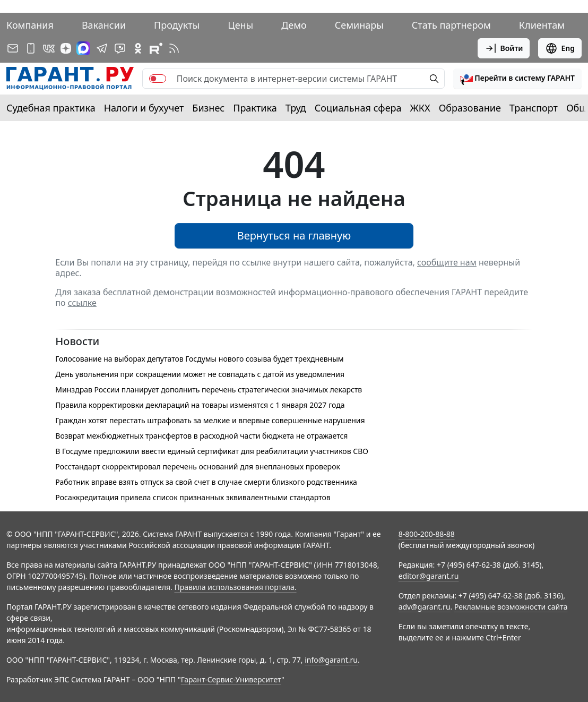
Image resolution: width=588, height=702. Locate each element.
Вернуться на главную (294, 236)
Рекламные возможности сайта (511, 607)
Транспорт (534, 108)
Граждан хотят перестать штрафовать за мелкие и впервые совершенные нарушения (210, 420)
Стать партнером (451, 25)
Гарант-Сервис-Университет (231, 679)
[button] (517, 79)
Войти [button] (504, 48)
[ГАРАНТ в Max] (83, 48)
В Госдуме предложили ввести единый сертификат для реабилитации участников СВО (212, 451)
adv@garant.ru (425, 607)
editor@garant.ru (429, 576)
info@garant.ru (331, 660)
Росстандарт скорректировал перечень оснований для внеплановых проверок (198, 466)
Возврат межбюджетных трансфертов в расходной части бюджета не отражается (201, 436)
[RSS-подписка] (174, 48)
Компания (30, 25)
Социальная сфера (358, 108)
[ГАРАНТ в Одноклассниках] (138, 48)
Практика (255, 108)
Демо (294, 25)
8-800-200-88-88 (427, 534)
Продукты (177, 25)
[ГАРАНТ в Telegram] (102, 48)
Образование (470, 108)
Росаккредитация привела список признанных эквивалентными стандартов (193, 497)
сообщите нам (447, 262)
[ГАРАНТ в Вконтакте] (49, 48)
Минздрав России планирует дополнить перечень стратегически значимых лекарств (209, 389)
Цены (240, 25)
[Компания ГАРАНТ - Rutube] (156, 48)
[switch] (158, 79)
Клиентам (542, 25)
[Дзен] (66, 48)
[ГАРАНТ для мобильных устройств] (31, 48)
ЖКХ (420, 108)
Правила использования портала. (235, 587)
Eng (560, 48)
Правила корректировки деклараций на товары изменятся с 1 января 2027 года (200, 405)
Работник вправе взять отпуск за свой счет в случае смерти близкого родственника (206, 482)
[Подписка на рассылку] (13, 48)
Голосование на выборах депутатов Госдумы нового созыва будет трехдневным (199, 359)
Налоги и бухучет (144, 108)
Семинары (359, 25)
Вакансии (104, 25)
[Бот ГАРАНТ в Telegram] (120, 48)
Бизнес (208, 108)
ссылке (82, 303)
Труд (296, 108)
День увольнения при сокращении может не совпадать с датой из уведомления (200, 374)
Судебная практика (51, 108)
